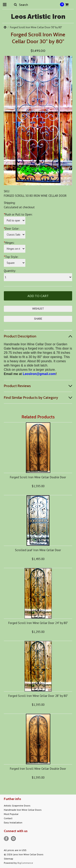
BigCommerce (25, 863)
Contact (8, 818)
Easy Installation (13, 822)
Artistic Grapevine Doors (17, 806)
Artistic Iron (38, 16)
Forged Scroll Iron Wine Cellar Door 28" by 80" (38, 696)
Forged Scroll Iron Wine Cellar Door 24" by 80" (38, 623)
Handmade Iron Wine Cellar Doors (23, 810)
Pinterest (13, 839)
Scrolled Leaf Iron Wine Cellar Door (38, 550)
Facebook (6, 839)
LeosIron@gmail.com (39, 374)
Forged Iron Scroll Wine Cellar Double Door (38, 769)
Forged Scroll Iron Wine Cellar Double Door (38, 477)
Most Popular (11, 814)
